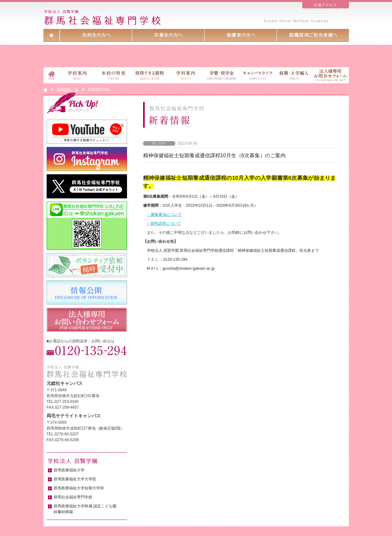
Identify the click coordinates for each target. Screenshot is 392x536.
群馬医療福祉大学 (69, 470)
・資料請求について (164, 223)
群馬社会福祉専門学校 (73, 497)
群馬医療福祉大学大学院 (75, 479)
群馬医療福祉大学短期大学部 (79, 488)
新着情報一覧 (68, 89)
